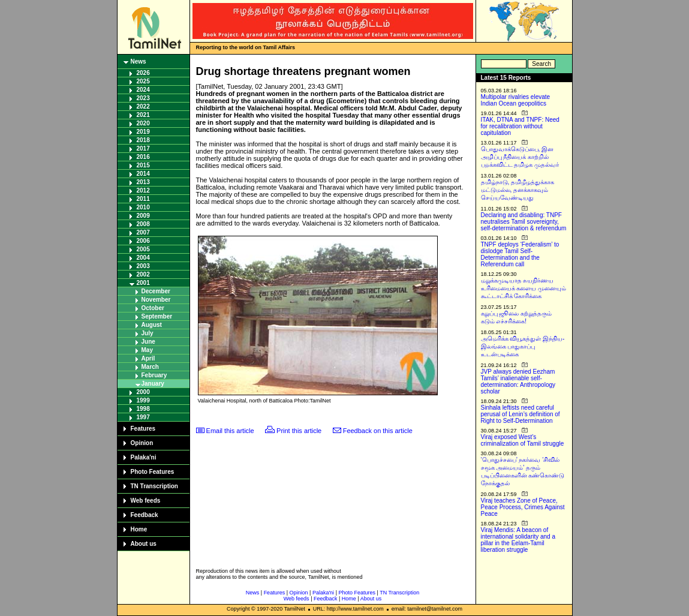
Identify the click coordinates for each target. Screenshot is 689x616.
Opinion (142, 443)
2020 (143, 123)
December (156, 291)
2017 (143, 148)
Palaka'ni (144, 457)
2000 (143, 392)
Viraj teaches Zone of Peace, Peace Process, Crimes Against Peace (523, 507)
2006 (143, 241)
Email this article (230, 431)
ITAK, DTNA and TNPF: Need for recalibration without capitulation (520, 126)
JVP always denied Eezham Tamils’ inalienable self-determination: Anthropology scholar (518, 381)
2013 (143, 182)
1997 (143, 417)
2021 (143, 115)
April (148, 358)
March (150, 367)
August (152, 325)
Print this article (299, 431)
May (147, 350)
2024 (143, 90)
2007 (143, 232)
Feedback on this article (378, 431)
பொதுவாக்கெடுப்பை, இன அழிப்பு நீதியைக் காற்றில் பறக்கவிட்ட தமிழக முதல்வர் (520, 157)
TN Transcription (154, 486)
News (139, 61)
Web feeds (146, 501)
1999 (143, 400)
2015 (143, 165)
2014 (143, 174)
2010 (143, 207)
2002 (143, 274)
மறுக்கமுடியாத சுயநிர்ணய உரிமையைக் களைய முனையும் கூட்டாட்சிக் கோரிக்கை (524, 288)
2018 (143, 140)
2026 (143, 73)
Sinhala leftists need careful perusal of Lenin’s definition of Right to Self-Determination (520, 414)
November (156, 300)
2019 (143, 132)
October (153, 308)
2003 (143, 266)
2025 (143, 81)
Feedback (145, 515)
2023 (143, 98)
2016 (143, 157)
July (148, 333)
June (148, 342)
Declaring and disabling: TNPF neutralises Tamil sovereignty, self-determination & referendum (524, 222)
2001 (143, 283)
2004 (143, 258)
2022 (143, 106)
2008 (143, 224)
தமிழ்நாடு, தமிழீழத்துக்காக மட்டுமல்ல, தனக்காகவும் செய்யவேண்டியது (518, 190)
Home (139, 529)
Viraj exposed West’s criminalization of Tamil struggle (523, 440)
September (157, 316)
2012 (143, 190)
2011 (143, 199)
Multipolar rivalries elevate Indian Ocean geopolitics (516, 100)
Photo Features (153, 472)
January (153, 384)
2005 (143, 249)
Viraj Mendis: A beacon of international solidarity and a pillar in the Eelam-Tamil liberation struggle (518, 540)
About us (144, 544)
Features (143, 429)
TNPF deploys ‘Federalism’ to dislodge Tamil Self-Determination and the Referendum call (520, 254)
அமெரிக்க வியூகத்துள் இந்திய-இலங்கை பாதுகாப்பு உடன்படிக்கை (523, 346)
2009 (143, 216)
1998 (143, 409)
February (154, 375)
